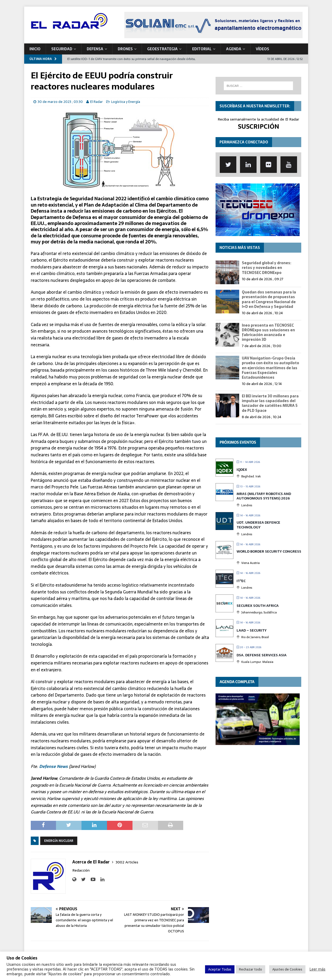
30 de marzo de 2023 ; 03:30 (60, 102)
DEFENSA (95, 49)
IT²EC (241, 581)
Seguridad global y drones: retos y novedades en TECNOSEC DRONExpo (267, 268)
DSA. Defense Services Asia (262, 655)
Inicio (35, 49)
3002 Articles (127, 862)
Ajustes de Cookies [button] (287, 969)
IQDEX (242, 470)
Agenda (234, 49)
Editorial (202, 49)
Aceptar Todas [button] (220, 969)
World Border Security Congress (269, 551)
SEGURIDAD (62, 49)
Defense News (53, 766)
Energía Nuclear (59, 841)
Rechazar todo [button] (251, 969)
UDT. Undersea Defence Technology (258, 525)
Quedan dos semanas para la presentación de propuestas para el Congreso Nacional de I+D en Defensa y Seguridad (269, 299)
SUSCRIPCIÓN (259, 126)
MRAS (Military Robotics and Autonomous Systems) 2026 (264, 496)
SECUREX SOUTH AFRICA (258, 606)
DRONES (125, 49)
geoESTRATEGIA (162, 49)
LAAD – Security (252, 630)
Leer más (317, 969)
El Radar (96, 102)
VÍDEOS (262, 49)
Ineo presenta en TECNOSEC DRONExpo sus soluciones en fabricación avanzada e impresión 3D (268, 332)
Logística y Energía (126, 102)
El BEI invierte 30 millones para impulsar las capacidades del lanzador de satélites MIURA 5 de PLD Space (270, 403)
